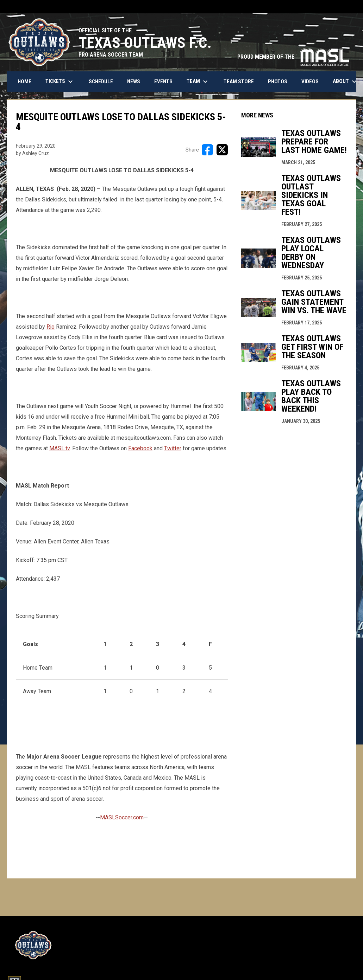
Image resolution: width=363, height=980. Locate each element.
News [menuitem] (134, 82)
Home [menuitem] (24, 82)
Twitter (173, 448)
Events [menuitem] (163, 82)
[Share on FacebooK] (207, 150)
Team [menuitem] (198, 82)
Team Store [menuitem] (241, 81)
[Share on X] (222, 150)
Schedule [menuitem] (101, 82)
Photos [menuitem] (278, 82)
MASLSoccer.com (122, 817)
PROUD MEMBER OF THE (293, 57)
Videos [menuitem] (310, 82)
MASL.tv (60, 448)
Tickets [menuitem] (60, 82)
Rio (51, 327)
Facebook (140, 448)
